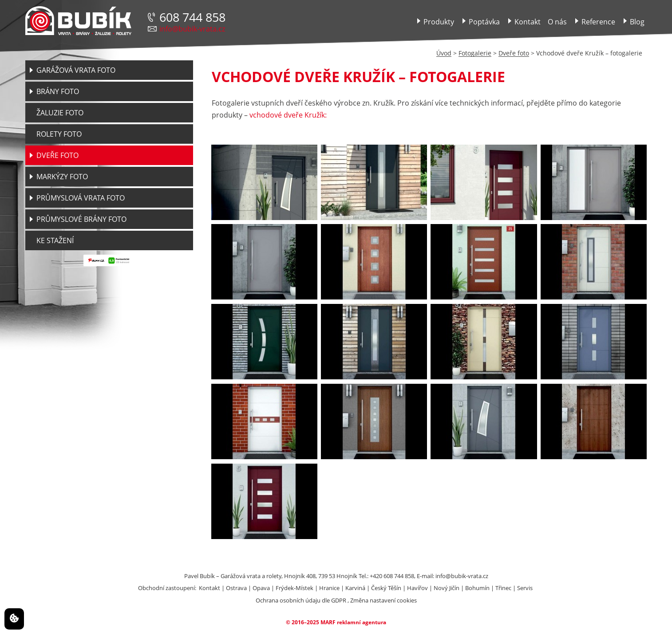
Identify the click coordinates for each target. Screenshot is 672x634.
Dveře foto (514, 53)
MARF (328, 622)
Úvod (444, 53)
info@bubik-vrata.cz (192, 29)
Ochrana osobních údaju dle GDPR (301, 600)
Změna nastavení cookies (383, 600)
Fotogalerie (475, 53)
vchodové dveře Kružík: (288, 115)
